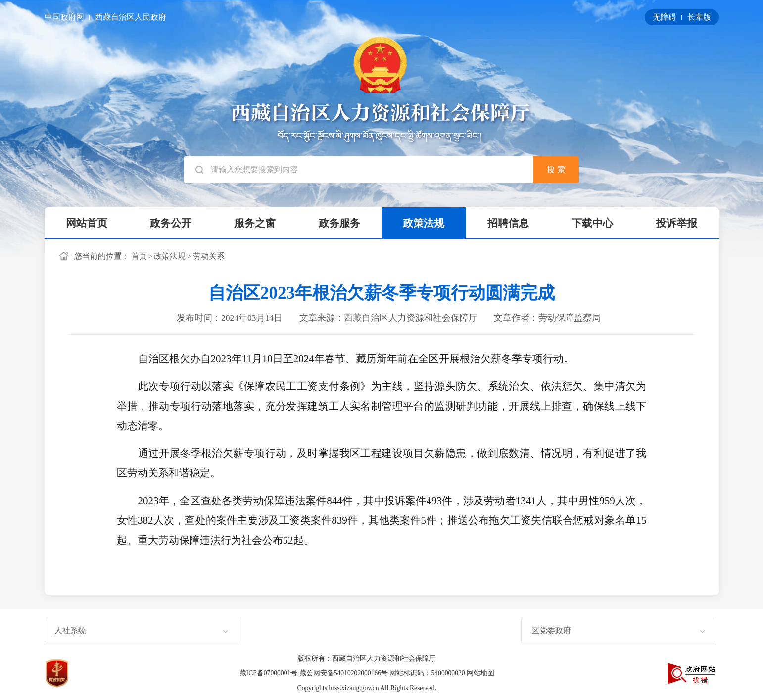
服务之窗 (255, 223)
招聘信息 (508, 223)
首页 (139, 256)
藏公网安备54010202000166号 (345, 673)
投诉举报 (676, 223)
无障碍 (666, 17)
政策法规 (424, 223)
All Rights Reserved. (408, 688)
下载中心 (592, 223)
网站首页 (87, 223)
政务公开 (171, 223)
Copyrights (313, 688)
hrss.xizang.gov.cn (355, 688)
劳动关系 (209, 256)
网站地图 (480, 673)
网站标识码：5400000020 (428, 673)
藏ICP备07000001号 (269, 673)
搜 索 (556, 169)
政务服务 (339, 223)
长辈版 (699, 17)
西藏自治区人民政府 (131, 17)
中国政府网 (65, 17)
